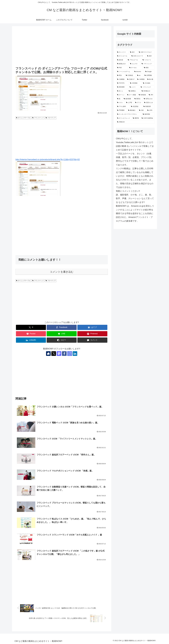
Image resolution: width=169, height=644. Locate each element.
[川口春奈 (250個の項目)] (148, 83)
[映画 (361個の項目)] (149, 68)
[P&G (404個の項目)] (122, 68)
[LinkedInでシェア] (31, 340)
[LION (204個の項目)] (150, 110)
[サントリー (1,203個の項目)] (122, 52)
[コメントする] (92, 340)
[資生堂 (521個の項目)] (121, 60)
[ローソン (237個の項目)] (121, 95)
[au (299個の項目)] (140, 75)
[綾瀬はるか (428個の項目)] (122, 64)
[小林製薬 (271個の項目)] (141, 79)
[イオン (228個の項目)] (120, 103)
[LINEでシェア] (62, 334)
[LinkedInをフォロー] (75, 354)
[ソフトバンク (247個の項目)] (147, 87)
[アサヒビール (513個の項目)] (134, 60)
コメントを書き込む (62, 272)
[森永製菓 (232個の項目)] (128, 99)
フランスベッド (38, 118)
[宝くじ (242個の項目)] (122, 91)
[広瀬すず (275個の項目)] (131, 79)
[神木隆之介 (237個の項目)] (148, 91)
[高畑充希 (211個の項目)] (148, 107)
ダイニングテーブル (23, 118)
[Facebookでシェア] (62, 327)
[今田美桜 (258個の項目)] (135, 83)
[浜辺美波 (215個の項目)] (136, 107)
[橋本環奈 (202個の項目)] (148, 114)
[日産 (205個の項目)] (142, 110)
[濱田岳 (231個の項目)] (138, 99)
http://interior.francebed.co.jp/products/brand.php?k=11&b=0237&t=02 (48, 159)
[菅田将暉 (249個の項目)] (122, 87)
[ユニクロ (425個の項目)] (135, 64)
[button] (62, 340)
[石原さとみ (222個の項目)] (149, 103)
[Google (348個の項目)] (149, 72)
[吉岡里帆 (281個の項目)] (149, 75)
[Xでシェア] (31, 327)
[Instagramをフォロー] (70, 354)
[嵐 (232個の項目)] (119, 99)
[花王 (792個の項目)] (133, 52)
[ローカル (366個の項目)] (135, 68)
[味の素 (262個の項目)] (150, 79)
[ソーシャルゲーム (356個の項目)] (124, 72)
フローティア (51, 118)
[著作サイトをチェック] (48, 354)
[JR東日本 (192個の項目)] (135, 122)
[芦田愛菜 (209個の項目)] (121, 110)
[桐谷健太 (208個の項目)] (132, 110)
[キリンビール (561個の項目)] (123, 56)
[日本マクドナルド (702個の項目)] (146, 52)
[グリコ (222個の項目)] (138, 103)
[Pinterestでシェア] (92, 334)
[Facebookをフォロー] (64, 354)
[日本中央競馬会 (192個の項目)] (148, 118)
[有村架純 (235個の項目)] (143, 95)
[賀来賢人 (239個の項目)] (134, 91)
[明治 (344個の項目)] (120, 75)
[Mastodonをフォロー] (59, 354)
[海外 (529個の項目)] (150, 56)
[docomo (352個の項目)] (139, 72)
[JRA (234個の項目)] (151, 95)
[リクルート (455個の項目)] (148, 60)
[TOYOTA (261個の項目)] (122, 83)
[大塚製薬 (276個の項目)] (121, 79)
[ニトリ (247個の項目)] (134, 87)
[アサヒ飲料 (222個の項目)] (123, 107)
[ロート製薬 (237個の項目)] (132, 95)
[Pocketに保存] (31, 334)
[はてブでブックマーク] (92, 327)
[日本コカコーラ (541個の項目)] (138, 56)
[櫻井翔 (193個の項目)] (136, 118)
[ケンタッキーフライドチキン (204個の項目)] (129, 114)
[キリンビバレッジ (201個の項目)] (124, 118)
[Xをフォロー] (54, 354)
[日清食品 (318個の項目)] (130, 75)
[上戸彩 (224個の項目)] (129, 103)
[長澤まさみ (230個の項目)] (149, 99)
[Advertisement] (62, 47)
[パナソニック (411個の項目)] (148, 64)
